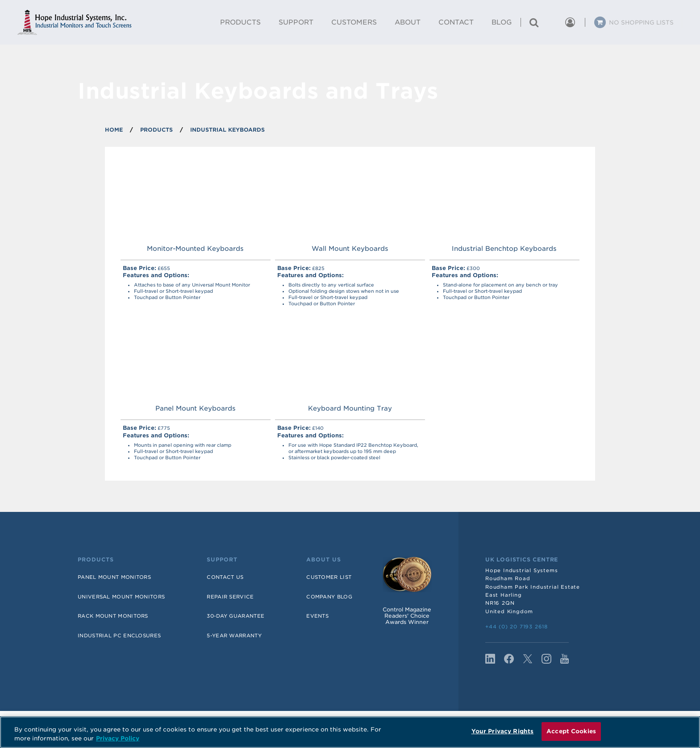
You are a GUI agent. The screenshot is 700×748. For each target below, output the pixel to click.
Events (317, 616)
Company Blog (329, 597)
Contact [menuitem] (456, 22)
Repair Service (230, 597)
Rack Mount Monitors (113, 616)
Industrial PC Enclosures (119, 636)
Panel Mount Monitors (114, 577)
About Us (324, 560)
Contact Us (225, 577)
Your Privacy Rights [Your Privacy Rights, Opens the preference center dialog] (502, 731)
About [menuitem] (408, 22)
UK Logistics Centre (522, 560)
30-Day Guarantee (235, 616)
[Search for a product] (534, 22)
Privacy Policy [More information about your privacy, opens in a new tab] (118, 738)
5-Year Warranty (234, 636)
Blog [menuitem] (502, 22)
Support (222, 560)
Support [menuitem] (296, 22)
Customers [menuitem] (354, 22)
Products (96, 560)
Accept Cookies (571, 731)
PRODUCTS (156, 130)
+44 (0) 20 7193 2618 (517, 627)
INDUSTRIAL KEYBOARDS (227, 130)
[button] (552, 22)
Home (114, 130)
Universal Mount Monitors (121, 597)
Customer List (329, 577)
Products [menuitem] (240, 22)
